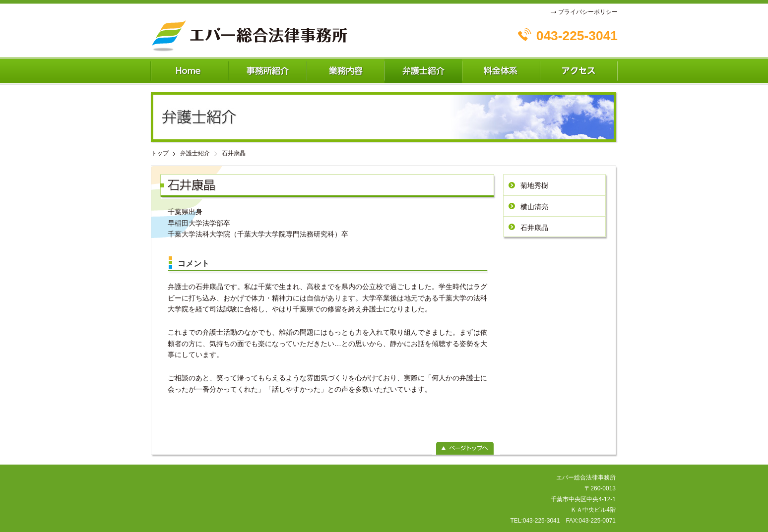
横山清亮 (534, 207)
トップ (160, 153)
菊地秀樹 (534, 185)
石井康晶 (534, 228)
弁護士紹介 (195, 153)
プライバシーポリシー (588, 12)
